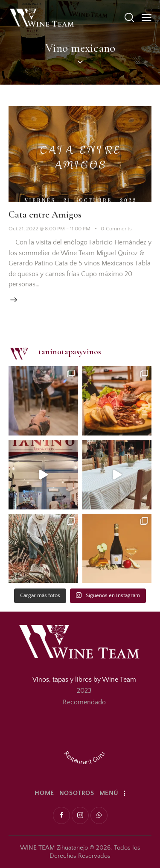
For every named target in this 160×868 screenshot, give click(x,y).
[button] (147, 18)
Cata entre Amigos (45, 215)
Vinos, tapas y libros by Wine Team (84, 680)
